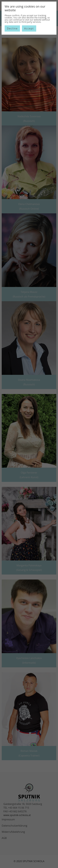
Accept (29, 28)
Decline (12, 28)
